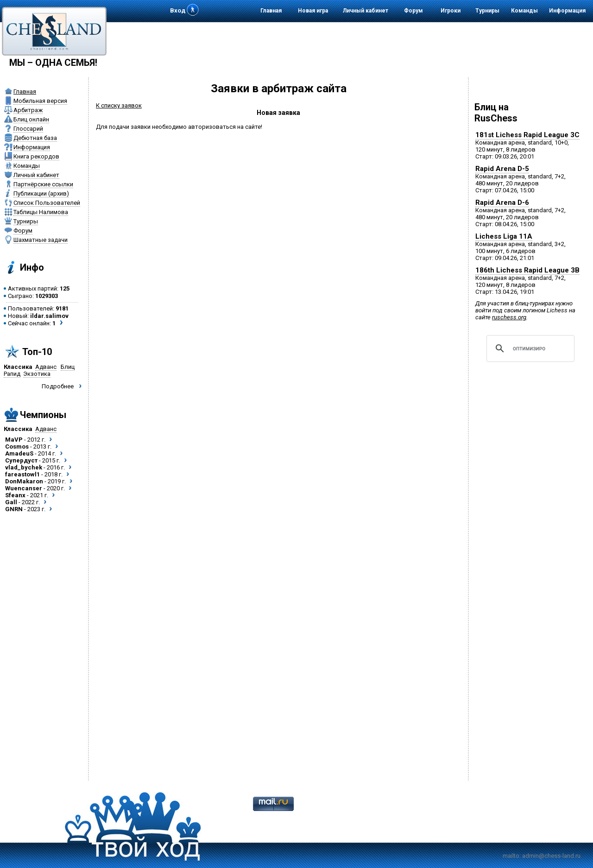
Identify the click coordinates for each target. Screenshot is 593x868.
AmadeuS (19, 453)
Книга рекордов (36, 156)
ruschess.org (509, 317)
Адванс (46, 367)
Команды (524, 11)
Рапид (12, 374)
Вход (178, 10)
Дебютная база (35, 138)
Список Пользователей (47, 203)
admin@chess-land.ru (551, 856)
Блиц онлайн (31, 119)
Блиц (68, 367)
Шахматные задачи (41, 240)
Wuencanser (24, 488)
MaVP (14, 440)
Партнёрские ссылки (43, 184)
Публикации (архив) (41, 193)
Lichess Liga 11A (504, 236)
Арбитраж (28, 110)
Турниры (487, 11)
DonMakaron (24, 481)
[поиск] (529, 348)
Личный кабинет (366, 11)
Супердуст (21, 460)
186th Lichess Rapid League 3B (527, 270)
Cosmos (17, 447)
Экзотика (37, 374)
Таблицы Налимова (41, 212)
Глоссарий (28, 129)
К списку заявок (119, 105)
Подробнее (58, 386)
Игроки (451, 11)
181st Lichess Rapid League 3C (527, 135)
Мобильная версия (40, 101)
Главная (271, 11)
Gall (11, 502)
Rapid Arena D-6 (502, 203)
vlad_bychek (24, 467)
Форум (413, 11)
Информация (567, 11)
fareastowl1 (22, 474)
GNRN (14, 509)
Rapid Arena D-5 (502, 169)
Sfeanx (15, 495)
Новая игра (313, 11)
